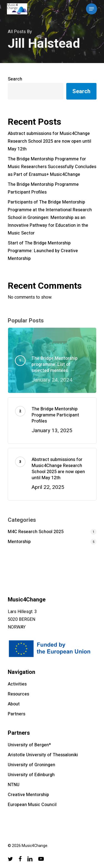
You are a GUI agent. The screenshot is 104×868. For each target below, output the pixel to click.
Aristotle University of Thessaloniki (43, 755)
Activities (17, 684)
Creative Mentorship (28, 795)
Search (15, 79)
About (14, 704)
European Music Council (32, 805)
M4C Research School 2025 (36, 532)
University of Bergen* (29, 745)
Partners (17, 714)
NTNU (14, 785)
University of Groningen (31, 765)
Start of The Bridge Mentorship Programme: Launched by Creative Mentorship (43, 251)
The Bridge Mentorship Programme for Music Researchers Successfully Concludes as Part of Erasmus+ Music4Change (52, 167)
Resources (18, 694)
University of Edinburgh (31, 775)
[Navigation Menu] (92, 9)
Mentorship (19, 542)
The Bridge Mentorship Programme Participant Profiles (43, 188)
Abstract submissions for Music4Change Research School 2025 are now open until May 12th (50, 141)
